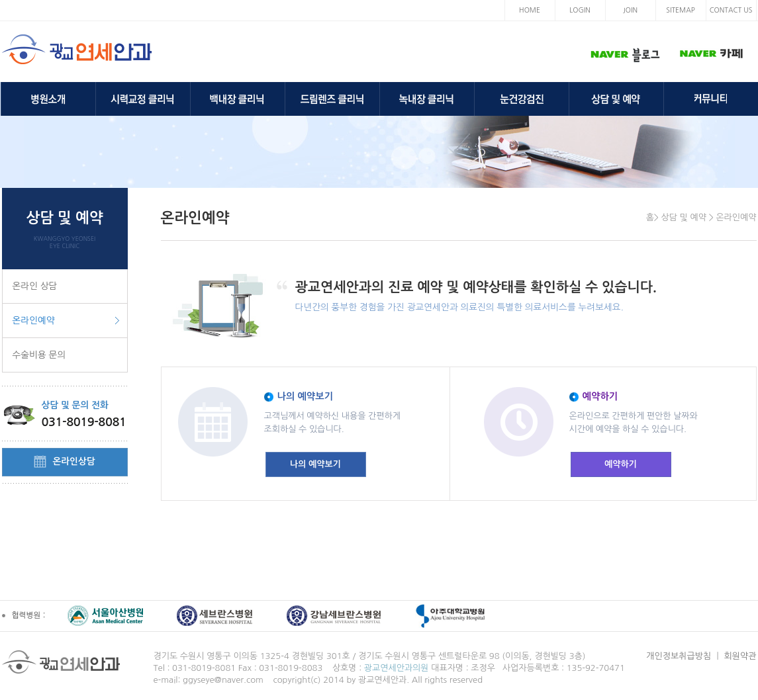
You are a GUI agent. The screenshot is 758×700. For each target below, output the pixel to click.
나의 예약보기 (315, 464)
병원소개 (48, 99)
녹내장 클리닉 (427, 99)
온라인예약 (34, 320)
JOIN (630, 10)
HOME (530, 10)
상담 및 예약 (616, 99)
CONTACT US (731, 10)
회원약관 (740, 656)
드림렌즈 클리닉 (332, 99)
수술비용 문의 (39, 355)
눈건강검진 (522, 99)
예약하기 (621, 464)
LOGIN (580, 10)
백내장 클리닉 (238, 99)
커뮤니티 (711, 99)
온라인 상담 (35, 286)
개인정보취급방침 (679, 656)
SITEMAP (680, 10)
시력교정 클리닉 (143, 99)
